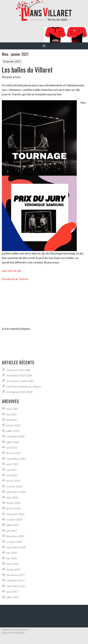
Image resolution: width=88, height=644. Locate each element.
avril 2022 (12, 448)
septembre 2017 (16, 586)
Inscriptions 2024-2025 (20, 381)
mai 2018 (11, 558)
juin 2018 (12, 553)
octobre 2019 (14, 520)
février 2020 (13, 503)
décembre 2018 (15, 536)
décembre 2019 (15, 514)
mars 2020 (12, 497)
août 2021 (12, 464)
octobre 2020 (14, 486)
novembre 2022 (15, 436)
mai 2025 (11, 414)
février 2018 (13, 569)
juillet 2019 (13, 525)
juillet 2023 (13, 431)
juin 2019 (12, 531)
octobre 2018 (14, 542)
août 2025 (12, 409)
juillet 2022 (13, 442)
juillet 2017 (13, 597)
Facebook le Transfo (15, 279)
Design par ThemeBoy (13, 633)
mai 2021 (11, 470)
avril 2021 (12, 475)
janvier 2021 (13, 481)
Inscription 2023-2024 (19, 392)
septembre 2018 (16, 547)
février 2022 (13, 453)
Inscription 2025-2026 (19, 375)
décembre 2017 (15, 575)
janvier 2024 (13, 425)
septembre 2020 (16, 492)
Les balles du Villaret (27, 69)
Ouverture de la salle (18, 370)
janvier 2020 (13, 508)
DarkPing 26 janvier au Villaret (24, 386)
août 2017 (12, 592)
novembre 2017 (15, 580)
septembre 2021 (16, 459)
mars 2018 (12, 564)
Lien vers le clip (12, 271)
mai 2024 (11, 420)
